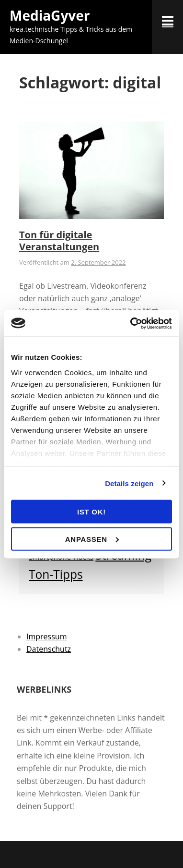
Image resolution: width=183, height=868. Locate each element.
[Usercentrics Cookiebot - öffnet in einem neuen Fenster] (131, 323)
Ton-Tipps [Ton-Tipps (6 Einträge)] (56, 574)
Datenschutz (49, 649)
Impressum (46, 636)
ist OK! (91, 512)
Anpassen (92, 539)
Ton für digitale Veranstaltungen (59, 241)
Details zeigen (129, 483)
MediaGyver (50, 15)
